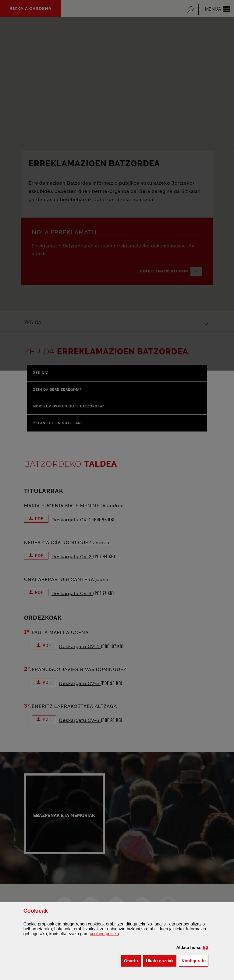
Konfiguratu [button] (195, 960)
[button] (206, 947)
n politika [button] (105, 934)
